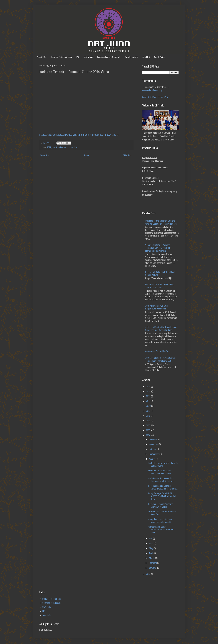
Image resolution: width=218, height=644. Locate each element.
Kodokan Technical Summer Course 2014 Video (160, 505)
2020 (149, 406)
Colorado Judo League (52, 603)
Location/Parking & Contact (109, 57)
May (151, 548)
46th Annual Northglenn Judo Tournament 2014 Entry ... (161, 480)
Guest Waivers (160, 57)
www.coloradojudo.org (152, 90)
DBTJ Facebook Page (52, 599)
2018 (148, 416)
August (152, 459)
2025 (149, 387)
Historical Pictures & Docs (61, 57)
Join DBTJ (146, 57)
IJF (44, 611)
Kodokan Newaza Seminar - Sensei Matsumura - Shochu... (163, 487)
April (151, 553)
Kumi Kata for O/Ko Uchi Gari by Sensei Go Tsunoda (159, 286)
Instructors (88, 57)
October (153, 449)
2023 (149, 396)
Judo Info (46, 615)
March (152, 558)
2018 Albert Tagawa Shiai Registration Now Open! (157, 307)
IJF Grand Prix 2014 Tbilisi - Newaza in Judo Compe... (160, 472)
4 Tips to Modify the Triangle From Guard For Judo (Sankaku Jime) (161, 329)
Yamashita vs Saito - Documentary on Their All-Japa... (161, 530)
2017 (148, 421)
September (154, 454)
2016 (148, 425)
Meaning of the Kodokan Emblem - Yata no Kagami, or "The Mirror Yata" (162, 222)
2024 (149, 391)
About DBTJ (42, 57)
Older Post (128, 155)
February (153, 563)
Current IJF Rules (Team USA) (155, 97)
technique (68, 147)
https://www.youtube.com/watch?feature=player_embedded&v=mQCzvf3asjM (79, 135)
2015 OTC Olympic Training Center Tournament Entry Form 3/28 (160, 359)
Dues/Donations (131, 57)
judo (53, 147)
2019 (148, 411)
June (151, 544)
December (154, 440)
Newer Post (45, 155)
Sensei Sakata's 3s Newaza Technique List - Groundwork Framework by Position (158, 248)
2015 (148, 430)
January (153, 568)
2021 (148, 401)
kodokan (60, 147)
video (76, 147)
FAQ (78, 57)
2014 (49, 147)
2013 (148, 574)
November (154, 444)
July (151, 539)
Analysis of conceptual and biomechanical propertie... (161, 521)
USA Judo (47, 607)
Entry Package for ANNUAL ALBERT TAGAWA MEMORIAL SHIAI (162, 496)
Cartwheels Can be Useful (157, 351)
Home (87, 155)
